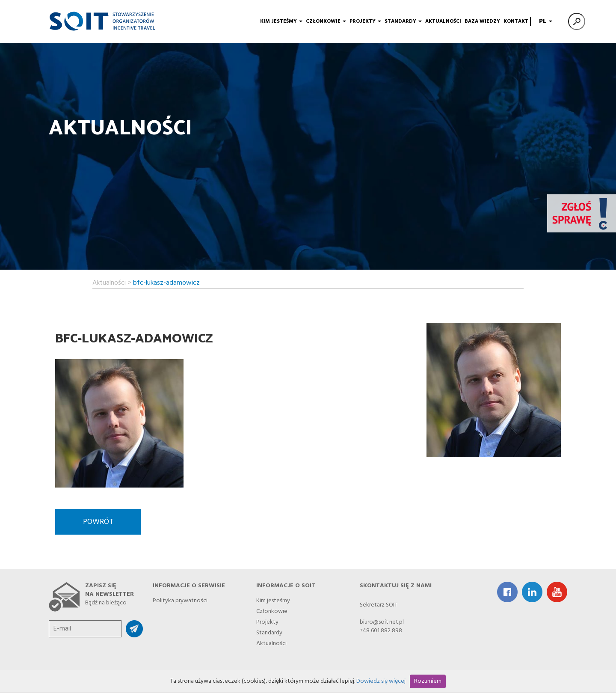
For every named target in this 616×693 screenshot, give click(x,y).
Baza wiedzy (482, 21)
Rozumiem (428, 681)
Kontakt (516, 21)
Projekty (365, 21)
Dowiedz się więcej (381, 681)
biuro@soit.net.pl (382, 622)
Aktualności (443, 21)
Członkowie (326, 21)
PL (545, 21)
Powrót (98, 522)
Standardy (403, 21)
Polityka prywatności (180, 599)
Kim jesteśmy (281, 21)
